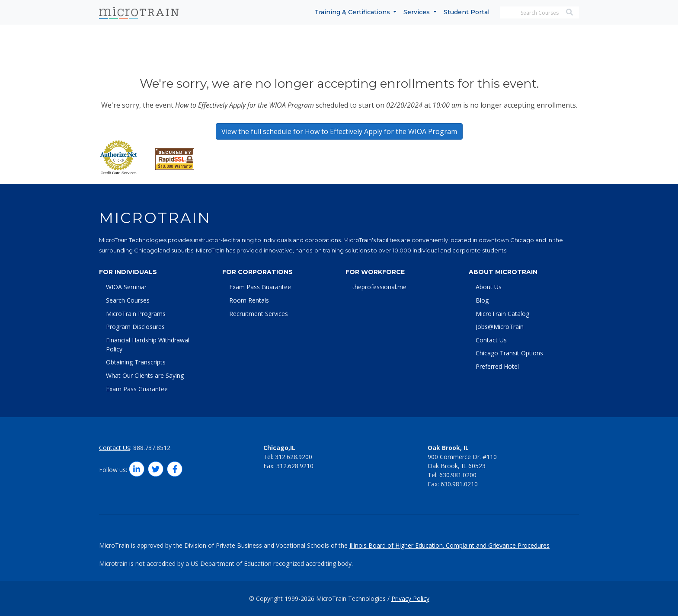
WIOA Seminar (126, 287)
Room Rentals (249, 300)
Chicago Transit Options (509, 353)
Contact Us (491, 340)
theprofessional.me (379, 287)
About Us (489, 287)
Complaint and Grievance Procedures (498, 545)
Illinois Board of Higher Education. (398, 545)
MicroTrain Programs (136, 314)
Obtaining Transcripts (136, 362)
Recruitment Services (259, 314)
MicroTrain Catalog (502, 314)
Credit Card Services (118, 173)
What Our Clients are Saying (145, 375)
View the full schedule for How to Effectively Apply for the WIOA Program (339, 131)
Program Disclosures (135, 327)
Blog (482, 300)
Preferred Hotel (497, 366)
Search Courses (128, 300)
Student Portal (467, 12)
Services (417, 12)
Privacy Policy (410, 598)
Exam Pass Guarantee (137, 389)
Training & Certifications (353, 12)
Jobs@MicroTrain (500, 327)
